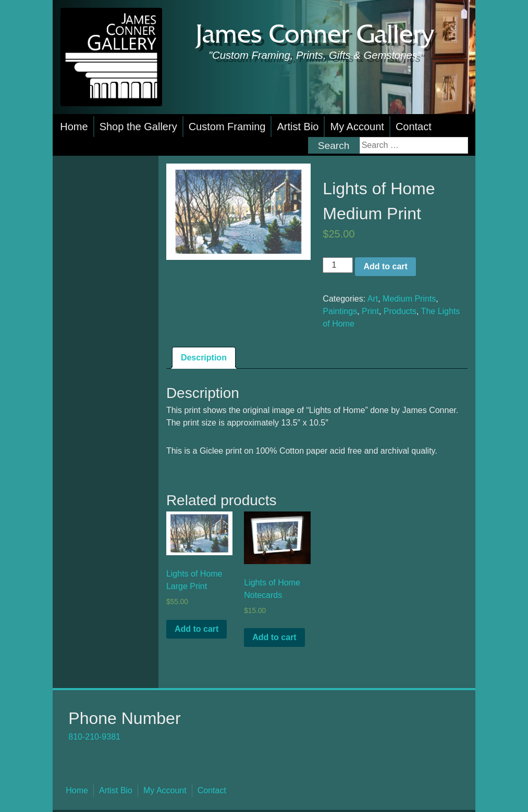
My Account (357, 127)
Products (400, 311)
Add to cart (385, 266)
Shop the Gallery (138, 127)
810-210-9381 (94, 737)
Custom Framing (227, 127)
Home (74, 127)
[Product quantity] (338, 265)
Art (373, 299)
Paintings (340, 311)
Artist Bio (298, 127)
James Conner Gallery (315, 35)
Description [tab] (204, 358)
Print (370, 311)
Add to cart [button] (197, 629)
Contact (414, 127)
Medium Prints (409, 299)
